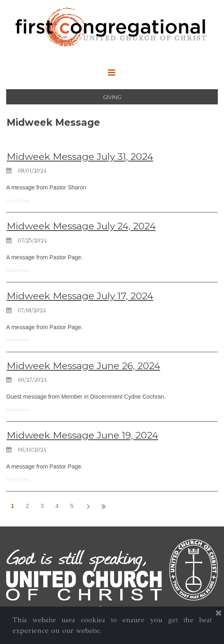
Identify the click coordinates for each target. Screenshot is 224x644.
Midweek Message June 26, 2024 (83, 366)
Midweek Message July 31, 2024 (80, 157)
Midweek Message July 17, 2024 (80, 296)
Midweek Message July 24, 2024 (81, 226)
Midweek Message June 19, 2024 (82, 435)
